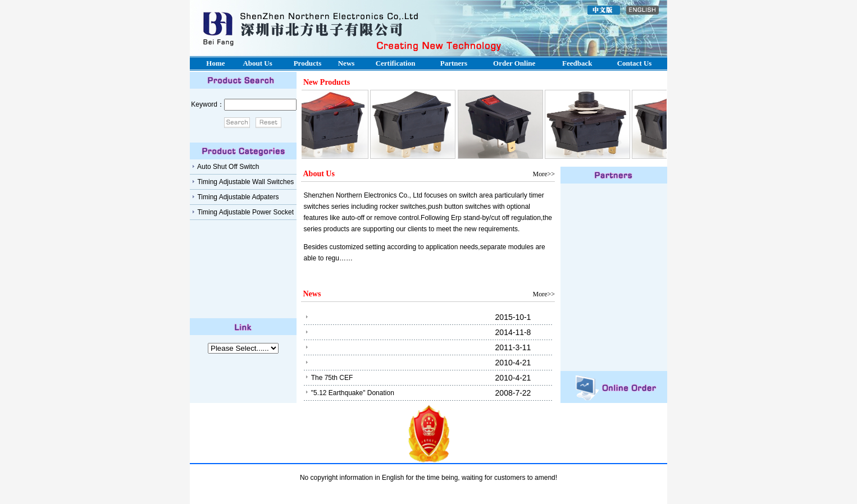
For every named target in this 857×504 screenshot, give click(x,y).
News (347, 63)
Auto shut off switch (227, 167)
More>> (544, 174)
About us (257, 63)
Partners (454, 63)
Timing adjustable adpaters (237, 197)
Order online (514, 63)
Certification (396, 63)
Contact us (635, 63)
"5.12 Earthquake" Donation (353, 393)
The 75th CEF (332, 378)
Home (215, 63)
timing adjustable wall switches (245, 182)
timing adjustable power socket (245, 212)
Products (308, 63)
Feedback (577, 63)
